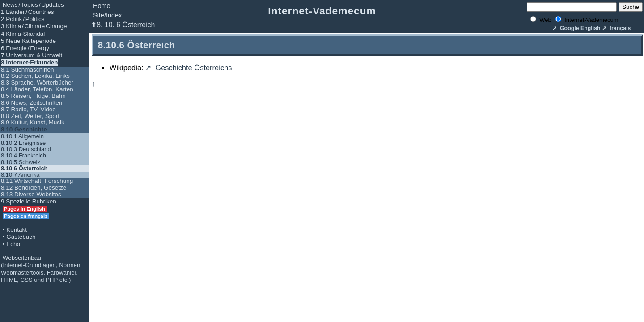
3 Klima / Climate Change (34, 26)
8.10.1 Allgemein (22, 136)
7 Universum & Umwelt (32, 55)
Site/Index (108, 15)
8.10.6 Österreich (24, 168)
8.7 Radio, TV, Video (28, 109)
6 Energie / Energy (25, 48)
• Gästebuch (18, 237)
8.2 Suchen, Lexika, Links (35, 76)
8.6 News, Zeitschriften (32, 103)
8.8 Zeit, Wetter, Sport (30, 116)
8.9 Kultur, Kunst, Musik (33, 122)
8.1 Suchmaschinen (28, 70)
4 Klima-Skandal (23, 34)
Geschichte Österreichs (193, 68)
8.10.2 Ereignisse (23, 143)
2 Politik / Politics (23, 19)
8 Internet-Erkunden (30, 62)
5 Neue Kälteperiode (28, 41)
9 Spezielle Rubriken (29, 201)
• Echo (11, 244)
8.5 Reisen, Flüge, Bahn (33, 96)
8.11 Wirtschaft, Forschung (37, 181)
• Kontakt (14, 230)
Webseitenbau (41, 269)
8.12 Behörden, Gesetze (34, 188)
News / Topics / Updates (32, 5)
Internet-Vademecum (322, 11)
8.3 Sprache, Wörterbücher (37, 83)
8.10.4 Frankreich (23, 155)
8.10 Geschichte (24, 129)
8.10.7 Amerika (20, 175)
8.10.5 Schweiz (21, 162)
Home (102, 6)
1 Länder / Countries (28, 12)
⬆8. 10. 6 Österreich (123, 25)
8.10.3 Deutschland (26, 149)
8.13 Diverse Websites (31, 194)
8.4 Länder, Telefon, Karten (37, 89)
